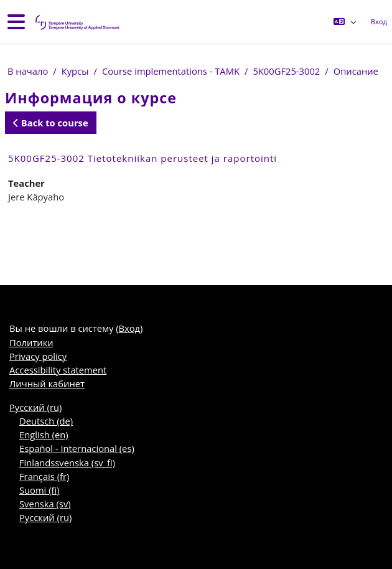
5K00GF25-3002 (286, 71)
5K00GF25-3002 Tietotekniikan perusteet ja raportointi (142, 158)
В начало (28, 71)
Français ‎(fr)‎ (44, 476)
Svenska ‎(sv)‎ (45, 504)
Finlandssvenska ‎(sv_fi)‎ (67, 463)
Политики (31, 342)
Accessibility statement (58, 370)
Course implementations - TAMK (171, 71)
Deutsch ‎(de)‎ (46, 421)
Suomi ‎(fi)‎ (40, 490)
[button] (344, 22)
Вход (379, 21)
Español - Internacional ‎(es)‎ (77, 448)
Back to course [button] (51, 123)
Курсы (75, 71)
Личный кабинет (47, 383)
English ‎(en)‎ (44, 435)
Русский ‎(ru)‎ (35, 407)
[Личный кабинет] (77, 22)
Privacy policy (38, 356)
